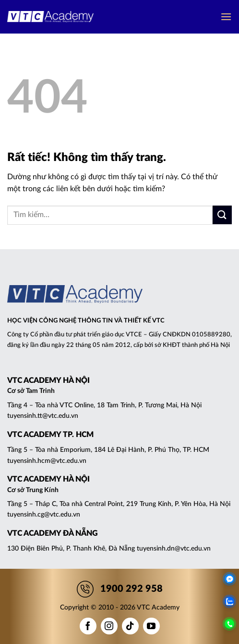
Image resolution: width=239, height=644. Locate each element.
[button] (226, 17)
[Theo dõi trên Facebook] (88, 626)
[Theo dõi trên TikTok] (130, 626)
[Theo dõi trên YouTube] (151, 626)
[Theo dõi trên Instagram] (109, 626)
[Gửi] (222, 215)
